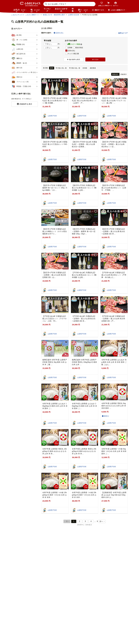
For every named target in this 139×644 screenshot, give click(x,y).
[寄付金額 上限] (51, 48)
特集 (73, 10)
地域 (35, 10)
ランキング (47, 10)
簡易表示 (115, 74)
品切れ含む (59, 33)
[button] (81, 44)
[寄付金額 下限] (51, 44)
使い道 (84, 10)
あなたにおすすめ (61, 10)
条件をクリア (123, 33)
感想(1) (106, 416)
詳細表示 (124, 74)
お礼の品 (20, 10)
